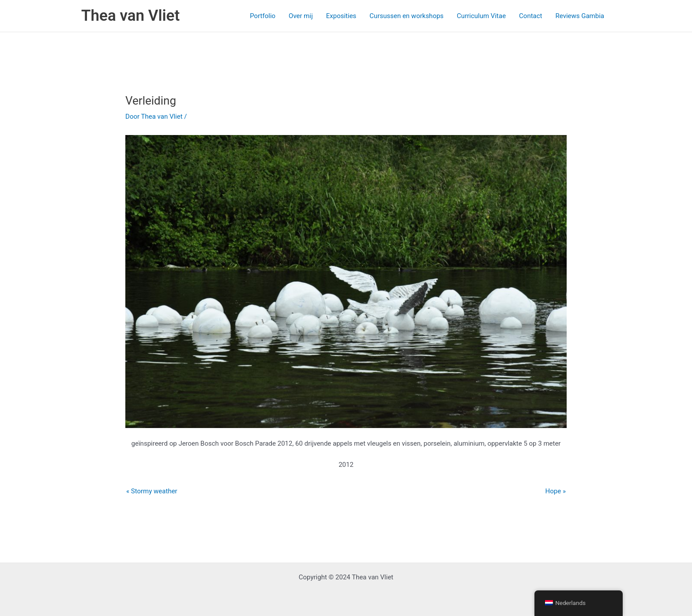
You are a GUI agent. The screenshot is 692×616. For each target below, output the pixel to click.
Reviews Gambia (580, 16)
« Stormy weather (152, 491)
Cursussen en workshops (406, 16)
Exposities (341, 16)
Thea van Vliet (130, 16)
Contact (530, 16)
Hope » (556, 491)
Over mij (301, 16)
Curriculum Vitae (481, 16)
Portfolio (263, 16)
